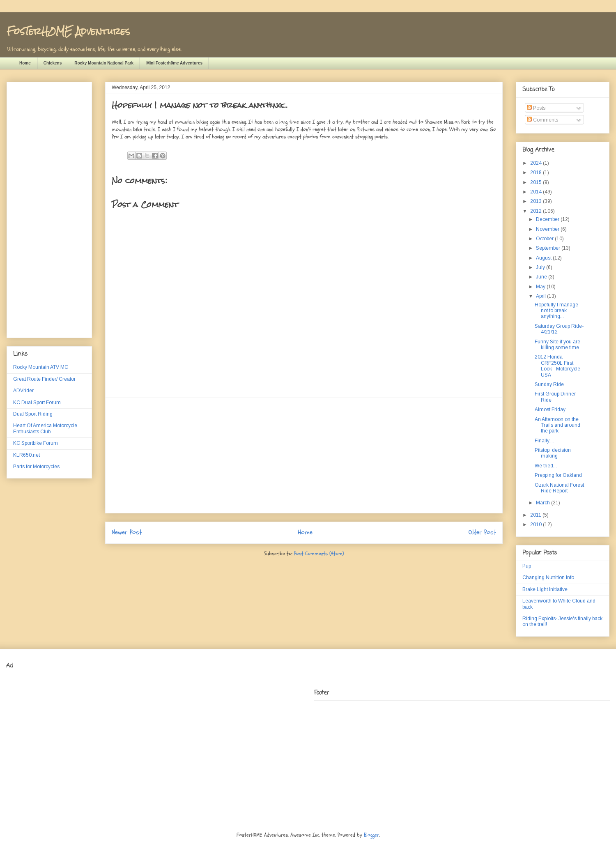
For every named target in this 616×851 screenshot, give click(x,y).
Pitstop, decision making (553, 453)
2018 (537, 172)
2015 (537, 182)
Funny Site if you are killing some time (557, 345)
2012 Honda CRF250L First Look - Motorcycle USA (557, 366)
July (541, 267)
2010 (537, 524)
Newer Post (127, 532)
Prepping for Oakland (558, 475)
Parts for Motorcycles (36, 467)
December (548, 219)
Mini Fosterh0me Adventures (174, 63)
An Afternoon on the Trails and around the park (557, 425)
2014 (537, 192)
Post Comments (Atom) (319, 554)
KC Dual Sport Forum (37, 402)
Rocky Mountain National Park (104, 63)
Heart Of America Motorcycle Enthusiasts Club (45, 428)
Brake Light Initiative (545, 589)
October (545, 239)
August (544, 258)
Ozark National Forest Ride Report (559, 488)
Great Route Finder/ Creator (44, 379)
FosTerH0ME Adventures (68, 31)
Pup (527, 566)
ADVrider (23, 391)
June (542, 277)
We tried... (546, 466)
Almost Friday (550, 409)
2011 (536, 515)
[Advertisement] (304, 455)
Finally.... (544, 441)
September (549, 248)
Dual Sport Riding (33, 414)
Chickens (53, 63)
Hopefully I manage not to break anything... (556, 311)
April (541, 296)
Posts (536, 108)
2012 (537, 211)
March (544, 503)
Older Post (482, 532)
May (541, 287)
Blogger (371, 835)
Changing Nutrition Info (548, 577)
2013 (537, 201)
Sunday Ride (549, 384)
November (548, 229)
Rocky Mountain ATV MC (41, 367)
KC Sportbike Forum (36, 443)
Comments (542, 120)
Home (25, 63)
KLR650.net (26, 455)
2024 (537, 163)
